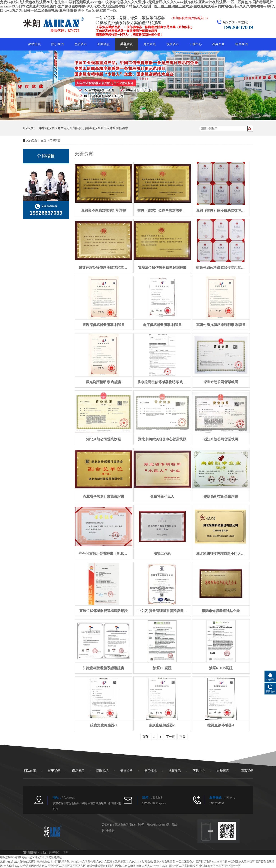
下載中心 (195, 44)
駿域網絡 (54, 852)
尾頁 (182, 737)
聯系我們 (242, 44)
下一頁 (170, 737)
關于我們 (58, 44)
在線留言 (219, 44)
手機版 (110, 830)
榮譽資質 (127, 44)
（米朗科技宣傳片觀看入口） (190, 18)
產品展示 (80, 44)
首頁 (145, 737)
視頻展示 (172, 44)
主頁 (44, 141)
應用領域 (149, 44)
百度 (66, 852)
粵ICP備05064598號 (158, 825)
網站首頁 (34, 44)
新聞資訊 (103, 44)
